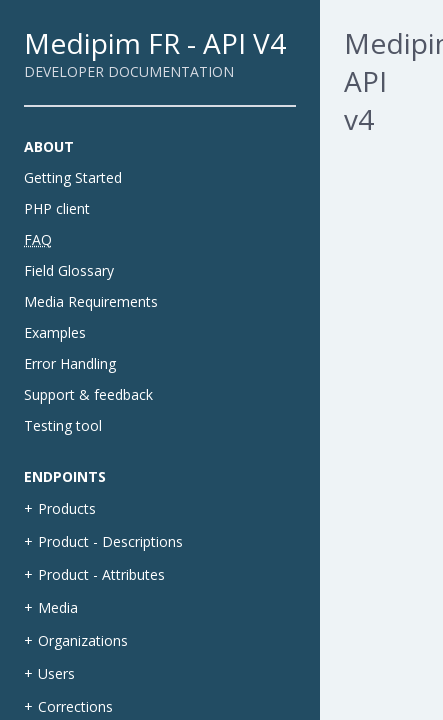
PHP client (57, 208)
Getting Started (73, 177)
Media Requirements (91, 301)
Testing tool (63, 425)
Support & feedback (88, 394)
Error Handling (70, 363)
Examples (55, 332)
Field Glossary (69, 270)
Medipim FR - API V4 (155, 43)
